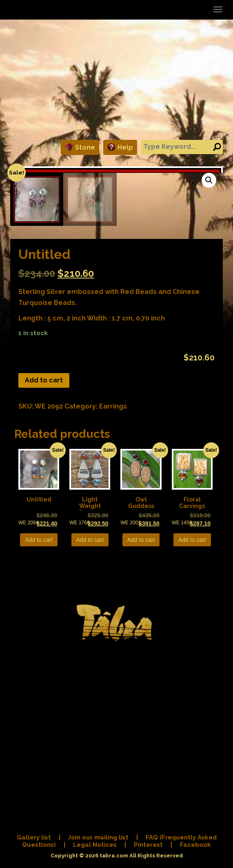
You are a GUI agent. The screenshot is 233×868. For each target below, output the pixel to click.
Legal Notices (95, 846)
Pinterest (148, 846)
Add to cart (44, 586)
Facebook (195, 846)
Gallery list (34, 839)
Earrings (113, 612)
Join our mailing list (98, 839)
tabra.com (114, 857)
